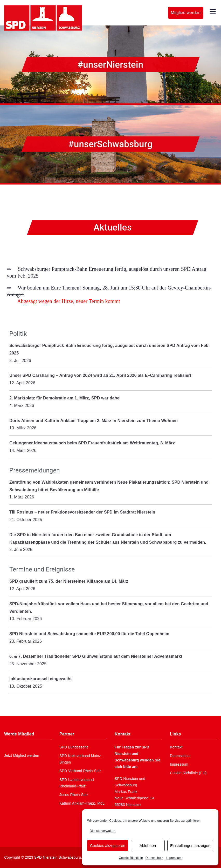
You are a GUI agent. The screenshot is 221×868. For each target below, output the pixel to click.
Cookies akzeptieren (108, 846)
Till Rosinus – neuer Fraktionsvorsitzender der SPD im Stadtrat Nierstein (82, 512)
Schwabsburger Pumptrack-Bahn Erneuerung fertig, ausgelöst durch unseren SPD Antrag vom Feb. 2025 (109, 349)
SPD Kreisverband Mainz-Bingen (81, 759)
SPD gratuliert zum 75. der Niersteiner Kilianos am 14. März (69, 581)
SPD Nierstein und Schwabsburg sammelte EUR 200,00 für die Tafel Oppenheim (89, 634)
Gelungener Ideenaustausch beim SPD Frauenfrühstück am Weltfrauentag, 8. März (92, 443)
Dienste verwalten (102, 831)
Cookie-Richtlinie (131, 858)
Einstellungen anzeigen (190, 846)
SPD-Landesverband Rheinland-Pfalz (77, 783)
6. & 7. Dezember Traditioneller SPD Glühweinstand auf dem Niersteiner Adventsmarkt (96, 656)
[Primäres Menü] (213, 11)
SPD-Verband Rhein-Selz (80, 771)
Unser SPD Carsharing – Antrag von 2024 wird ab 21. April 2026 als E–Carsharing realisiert (100, 375)
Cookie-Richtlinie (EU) (188, 773)
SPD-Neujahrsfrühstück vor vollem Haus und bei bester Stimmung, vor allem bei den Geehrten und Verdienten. (109, 608)
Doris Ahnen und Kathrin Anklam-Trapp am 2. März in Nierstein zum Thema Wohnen (94, 421)
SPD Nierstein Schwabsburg (58, 857)
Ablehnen (148, 846)
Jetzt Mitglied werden (22, 755)
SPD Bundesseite (74, 747)
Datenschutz (154, 858)
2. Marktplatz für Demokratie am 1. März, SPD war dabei (65, 398)
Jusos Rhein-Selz (74, 795)
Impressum (174, 858)
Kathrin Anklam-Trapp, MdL (82, 803)
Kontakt (176, 747)
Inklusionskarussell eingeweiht (40, 679)
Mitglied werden (186, 13)
